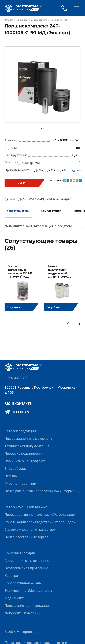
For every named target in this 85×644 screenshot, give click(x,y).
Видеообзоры (16, 469)
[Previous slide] (69, 324)
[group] (23, 286)
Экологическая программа (26, 568)
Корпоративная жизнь (23, 583)
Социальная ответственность (29, 561)
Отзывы (11, 476)
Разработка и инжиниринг (26, 507)
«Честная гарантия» (21, 484)
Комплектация (51, 211)
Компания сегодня (20, 553)
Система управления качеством (30, 530)
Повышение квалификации (27, 606)
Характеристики (18, 211)
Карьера (11, 576)
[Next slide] (78, 324)
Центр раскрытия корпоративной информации (42, 491)
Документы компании (22, 613)
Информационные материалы (29, 439)
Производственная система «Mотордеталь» (40, 515)
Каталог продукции (20, 431)
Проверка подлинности (24, 454)
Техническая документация (27, 446)
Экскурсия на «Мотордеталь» (28, 591)
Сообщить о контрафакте (25, 461)
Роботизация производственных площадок (40, 522)
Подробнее (76, 171)
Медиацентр (15, 598)
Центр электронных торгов (26, 537)
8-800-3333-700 (16, 378)
